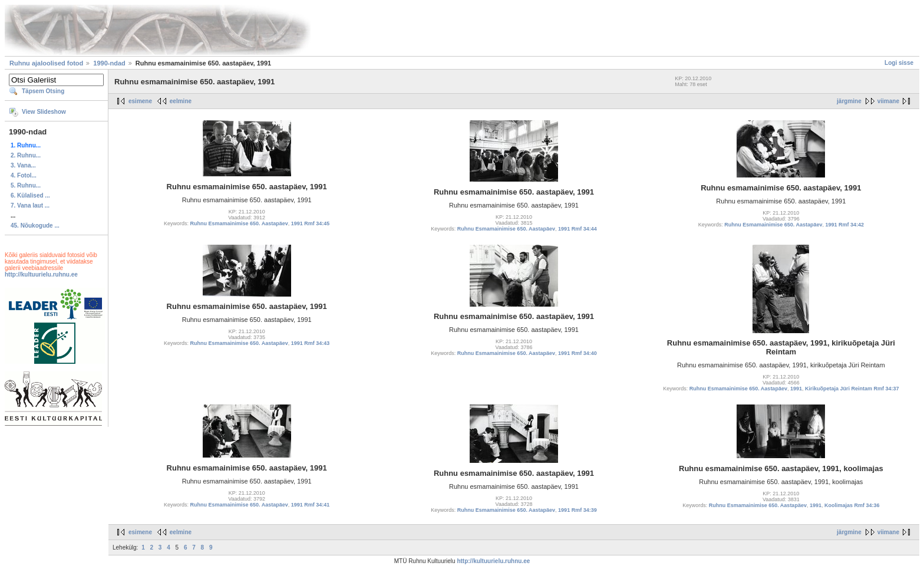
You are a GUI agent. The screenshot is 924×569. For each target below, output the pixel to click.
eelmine (181, 101)
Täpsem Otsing (43, 91)
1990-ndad (109, 63)
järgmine (849, 101)
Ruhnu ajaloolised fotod (46, 63)
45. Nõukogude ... (35, 226)
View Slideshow (44, 112)
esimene (140, 101)
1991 (796, 389)
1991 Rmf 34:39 (577, 510)
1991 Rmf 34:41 (311, 505)
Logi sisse (899, 63)
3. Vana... (23, 165)
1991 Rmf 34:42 (844, 225)
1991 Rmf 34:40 (577, 353)
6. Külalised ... (30, 195)
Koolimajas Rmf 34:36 (852, 505)
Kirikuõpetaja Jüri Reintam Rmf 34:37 (852, 389)
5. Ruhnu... (26, 185)
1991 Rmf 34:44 (577, 229)
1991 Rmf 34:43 (311, 343)
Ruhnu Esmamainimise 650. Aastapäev (239, 223)
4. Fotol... (24, 175)
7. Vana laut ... (30, 205)
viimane (888, 101)
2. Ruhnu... (26, 155)
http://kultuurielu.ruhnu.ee (41, 274)
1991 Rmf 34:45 (311, 223)
